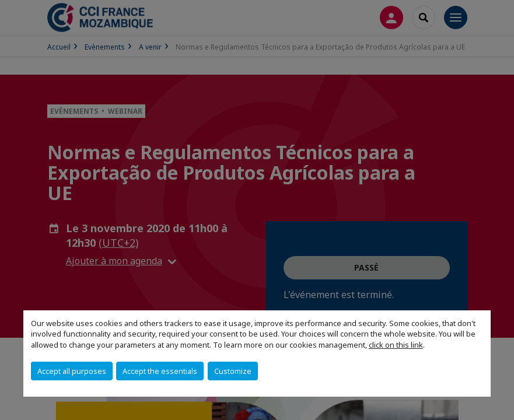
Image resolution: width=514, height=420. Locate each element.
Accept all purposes (72, 371)
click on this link (396, 345)
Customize (233, 371)
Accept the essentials (160, 371)
